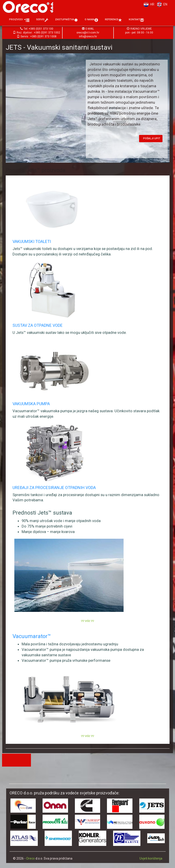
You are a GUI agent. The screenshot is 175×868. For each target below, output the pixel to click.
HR (148, 4)
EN (161, 4)
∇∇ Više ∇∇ (87, 621)
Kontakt (136, 20)
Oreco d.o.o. (30, 7)
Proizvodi (19, 20)
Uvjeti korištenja (151, 858)
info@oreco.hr (88, 36)
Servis (42, 20)
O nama (91, 20)
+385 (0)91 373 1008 (43, 36)
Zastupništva (66, 20)
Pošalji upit (152, 138)
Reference (113, 20)
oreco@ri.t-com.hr (88, 33)
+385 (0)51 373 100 (41, 29)
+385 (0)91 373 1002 (47, 33)
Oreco (30, 858)
